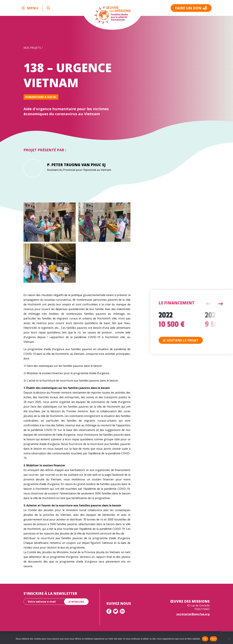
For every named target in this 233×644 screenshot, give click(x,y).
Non (214, 639)
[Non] (229, 639)
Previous (208, 304)
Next (221, 304)
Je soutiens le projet (181, 340)
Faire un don (191, 8)
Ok (205, 639)
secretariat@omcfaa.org (193, 614)
